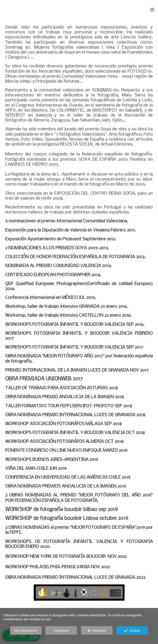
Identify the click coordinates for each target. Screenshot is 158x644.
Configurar (61, 631)
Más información (26, 631)
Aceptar (132, 631)
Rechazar (97, 631)
